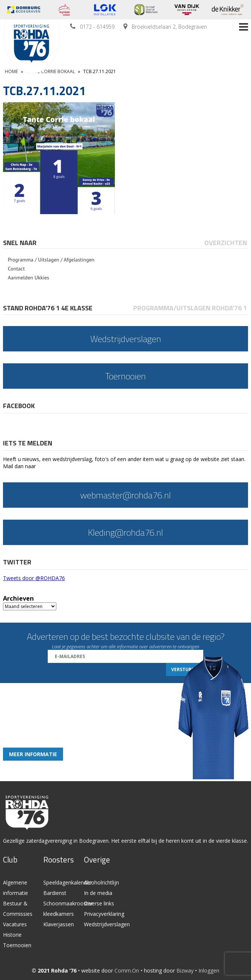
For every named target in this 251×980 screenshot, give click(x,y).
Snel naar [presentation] (20, 243)
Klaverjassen (59, 924)
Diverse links (99, 903)
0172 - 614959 (97, 27)
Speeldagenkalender (68, 882)
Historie (12, 935)
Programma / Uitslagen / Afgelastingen (51, 260)
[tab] (20, 243)
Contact (16, 269)
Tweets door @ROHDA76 (34, 578)
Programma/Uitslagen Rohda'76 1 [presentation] (190, 308)
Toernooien (17, 945)
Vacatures (15, 924)
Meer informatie (33, 754)
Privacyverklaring (104, 914)
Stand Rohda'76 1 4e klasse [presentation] (48, 308)
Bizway (185, 970)
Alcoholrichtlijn (101, 882)
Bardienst (55, 893)
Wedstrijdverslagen (107, 924)
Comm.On (127, 970)
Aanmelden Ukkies (29, 278)
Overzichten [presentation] (226, 243)
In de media (98, 893)
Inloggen (209, 970)
